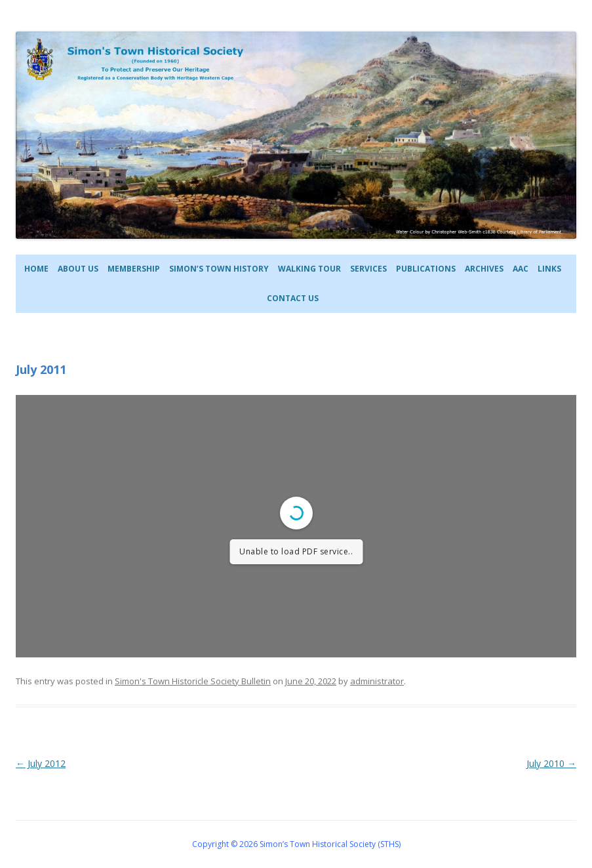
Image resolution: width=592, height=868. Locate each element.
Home (36, 269)
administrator (377, 681)
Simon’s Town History (219, 269)
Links (549, 269)
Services (368, 269)
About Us (78, 269)
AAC (521, 269)
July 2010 (551, 763)
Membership (134, 269)
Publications (426, 269)
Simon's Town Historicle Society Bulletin (193, 681)
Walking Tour (309, 269)
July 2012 (41, 763)
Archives (484, 269)
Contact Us (293, 298)
